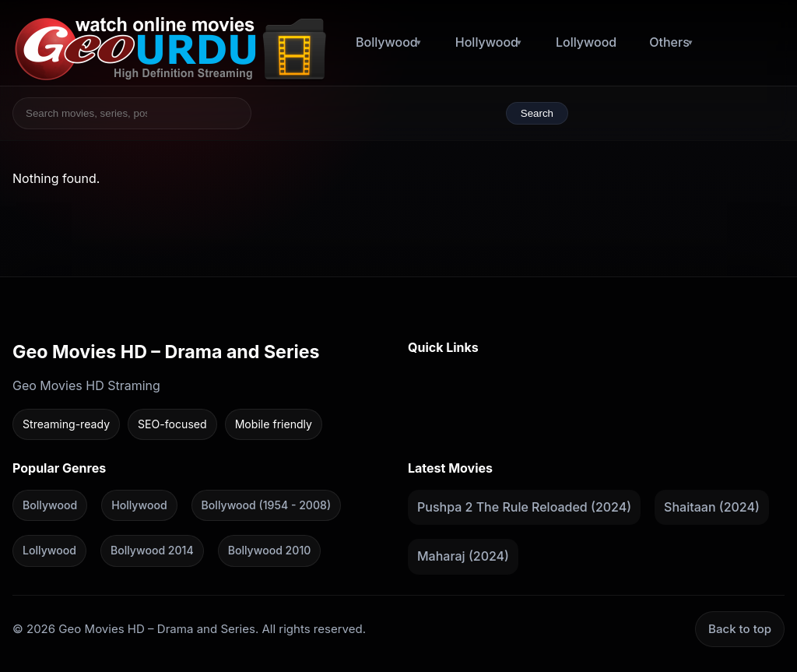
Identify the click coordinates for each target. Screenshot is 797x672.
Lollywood (586, 42)
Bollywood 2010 (270, 550)
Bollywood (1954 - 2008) (266, 504)
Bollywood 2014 (152, 550)
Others (669, 42)
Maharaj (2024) (463, 556)
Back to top (740, 629)
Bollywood (387, 42)
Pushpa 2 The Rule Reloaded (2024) (524, 506)
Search (537, 113)
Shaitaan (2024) (712, 506)
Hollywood (487, 42)
